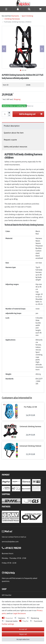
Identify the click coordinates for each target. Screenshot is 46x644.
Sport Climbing (27, 16)
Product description (12, 126)
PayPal (26, 621)
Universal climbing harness (30, 426)
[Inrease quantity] (9, 113)
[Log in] (18, 9)
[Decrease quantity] (9, 116)
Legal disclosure (19, 613)
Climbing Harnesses (12, 19)
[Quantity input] (5, 114)
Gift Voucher (7, 595)
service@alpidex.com (10, 542)
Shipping (17, 99)
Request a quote (10, 140)
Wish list (30, 106)
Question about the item (14, 133)
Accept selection (23, 639)
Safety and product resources (15, 147)
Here (4, 578)
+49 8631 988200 (13, 548)
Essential (9, 618)
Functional (38, 621)
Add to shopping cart (31, 114)
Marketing (35, 618)
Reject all (23, 634)
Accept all (23, 629)
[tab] (23, 126)
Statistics (22, 618)
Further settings (8, 624)
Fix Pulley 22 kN (30, 407)
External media (12, 621)
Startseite (15, 16)
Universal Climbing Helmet (30, 446)
